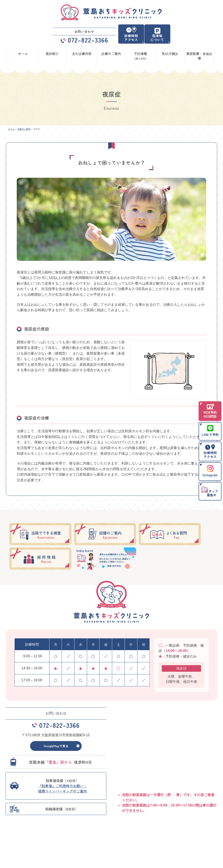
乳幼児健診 (68, 840)
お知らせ (119, 840)
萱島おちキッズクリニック (110, 861)
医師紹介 (67, 834)
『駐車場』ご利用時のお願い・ (63, 791)
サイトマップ (173, 840)
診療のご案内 (122, 834)
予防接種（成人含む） (23, 840)
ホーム (14, 834)
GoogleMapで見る (56, 749)
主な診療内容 (173, 834)
